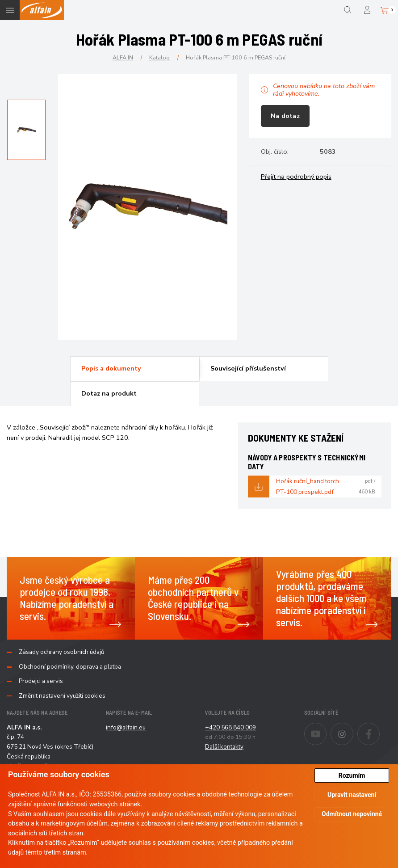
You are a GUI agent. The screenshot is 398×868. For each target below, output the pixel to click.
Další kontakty (224, 747)
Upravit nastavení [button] (352, 795)
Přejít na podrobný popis (296, 177)
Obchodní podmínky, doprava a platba (70, 667)
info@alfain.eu (126, 727)
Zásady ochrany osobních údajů (62, 652)
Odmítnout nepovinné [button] (352, 814)
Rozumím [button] (352, 775)
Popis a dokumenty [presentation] (111, 368)
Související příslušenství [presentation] (248, 368)
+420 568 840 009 (230, 727)
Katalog (159, 57)
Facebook (379, 728)
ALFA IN (123, 57)
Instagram (353, 728)
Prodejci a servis (41, 681)
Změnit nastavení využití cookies (62, 696)
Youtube (326, 728)
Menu (10, 10)
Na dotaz (285, 116)
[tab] (134, 369)
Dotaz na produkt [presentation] (109, 393)
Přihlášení (368, 10)
